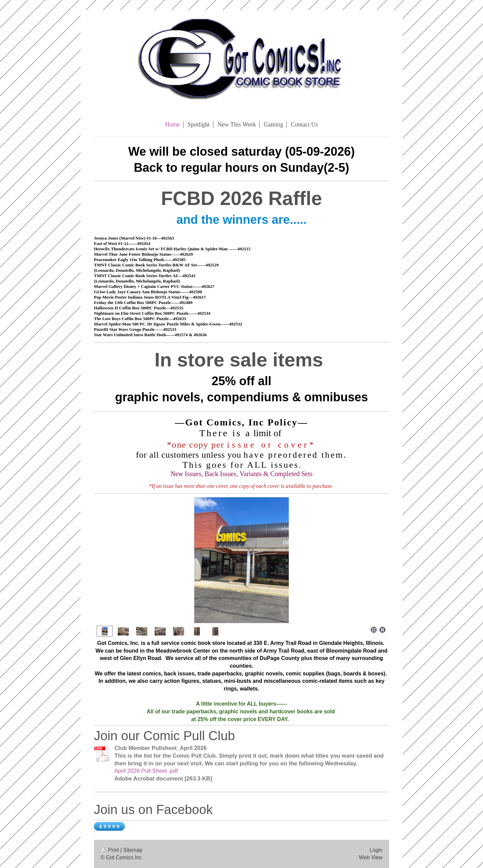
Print (111, 850)
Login (376, 850)
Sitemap (133, 850)
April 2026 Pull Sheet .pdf (146, 771)
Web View (371, 857)
